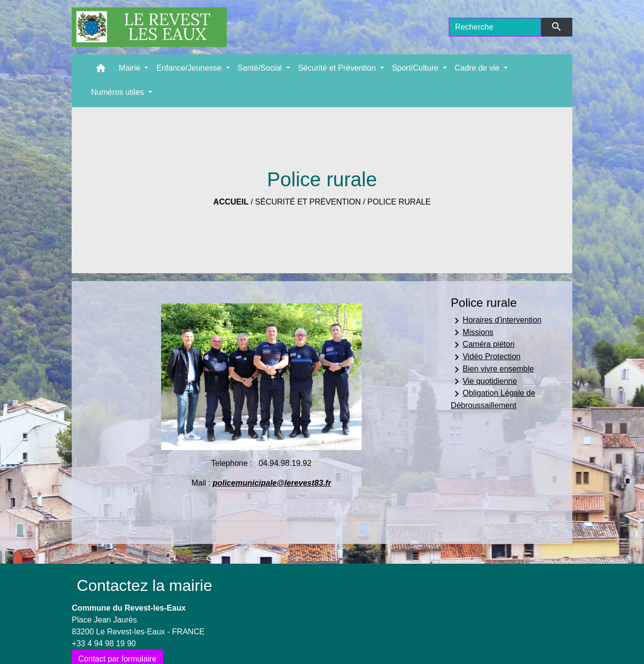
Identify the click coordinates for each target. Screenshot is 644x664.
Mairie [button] (130, 68)
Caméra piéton (483, 345)
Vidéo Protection (486, 357)
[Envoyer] (557, 27)
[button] (101, 70)
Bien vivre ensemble (492, 370)
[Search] (495, 27)
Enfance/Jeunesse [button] (190, 68)
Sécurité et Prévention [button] (338, 68)
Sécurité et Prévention (308, 202)
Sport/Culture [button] (416, 68)
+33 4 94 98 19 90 (104, 643)
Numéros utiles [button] (118, 92)
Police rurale (399, 202)
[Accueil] (149, 27)
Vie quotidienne (484, 381)
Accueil (231, 202)
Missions (472, 332)
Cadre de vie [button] (478, 68)
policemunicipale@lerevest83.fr (272, 483)
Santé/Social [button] (261, 68)
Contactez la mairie (144, 585)
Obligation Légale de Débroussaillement (493, 399)
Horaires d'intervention (496, 321)
